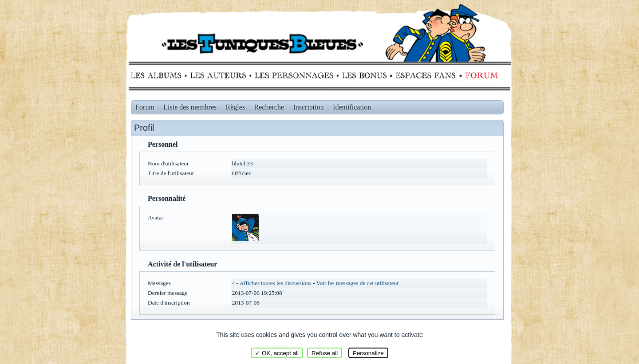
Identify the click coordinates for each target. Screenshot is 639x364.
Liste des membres (190, 107)
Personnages (294, 75)
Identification (352, 107)
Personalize (368, 353)
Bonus (364, 75)
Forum (480, 75)
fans (425, 75)
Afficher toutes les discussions (276, 283)
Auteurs (221, 75)
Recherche (269, 107)
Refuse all (325, 353)
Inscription (308, 107)
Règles (236, 107)
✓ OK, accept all (277, 353)
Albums (159, 75)
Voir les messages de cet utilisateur (358, 283)
